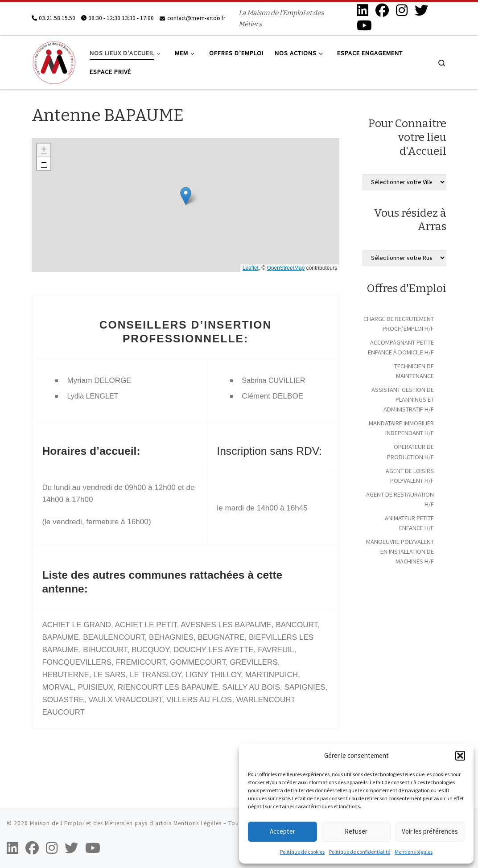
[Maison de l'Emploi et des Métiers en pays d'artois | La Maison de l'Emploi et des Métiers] (54, 61)
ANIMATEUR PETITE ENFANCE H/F (409, 523)
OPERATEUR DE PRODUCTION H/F (410, 452)
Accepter (282, 831)
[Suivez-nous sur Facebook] (382, 10)
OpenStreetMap (286, 268)
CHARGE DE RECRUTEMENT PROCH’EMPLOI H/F (399, 324)
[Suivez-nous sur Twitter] (421, 10)
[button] (460, 756)
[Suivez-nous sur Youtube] (364, 25)
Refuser (356, 831)
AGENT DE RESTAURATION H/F (400, 499)
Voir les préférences (430, 831)
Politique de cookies (302, 852)
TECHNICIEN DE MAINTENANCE (414, 371)
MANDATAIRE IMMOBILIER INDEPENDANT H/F (401, 428)
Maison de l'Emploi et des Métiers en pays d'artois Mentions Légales (126, 823)
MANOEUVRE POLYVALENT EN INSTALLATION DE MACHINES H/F (400, 551)
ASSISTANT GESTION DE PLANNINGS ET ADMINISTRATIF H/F (403, 399)
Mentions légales (414, 852)
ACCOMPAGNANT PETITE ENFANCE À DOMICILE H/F (401, 347)
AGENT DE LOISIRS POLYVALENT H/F (410, 476)
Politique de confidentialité (360, 852)
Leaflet (251, 268)
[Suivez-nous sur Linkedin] (363, 10)
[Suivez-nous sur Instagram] (402, 10)
